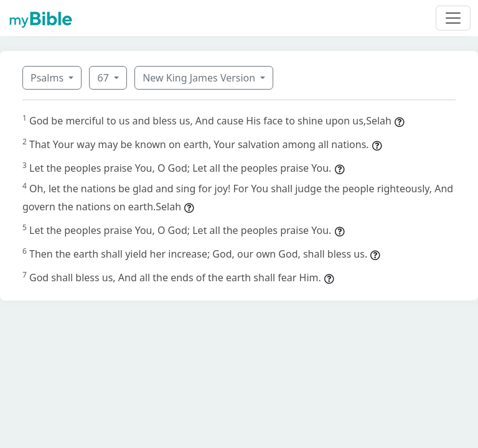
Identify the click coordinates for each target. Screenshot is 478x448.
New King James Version (200, 78)
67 (104, 78)
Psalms (48, 78)
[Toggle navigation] (453, 18)
